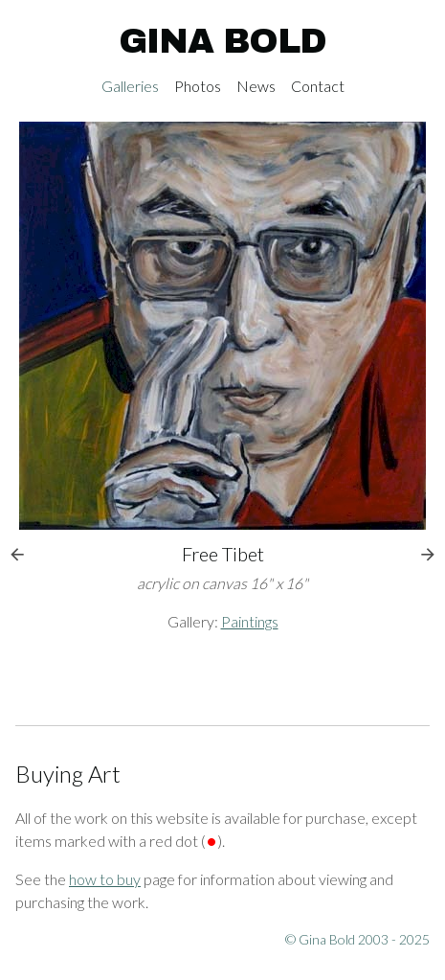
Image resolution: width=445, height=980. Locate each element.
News (256, 86)
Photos (198, 86)
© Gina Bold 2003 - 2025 (357, 939)
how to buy (105, 879)
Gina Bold (222, 41)
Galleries (130, 86)
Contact (318, 86)
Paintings (250, 621)
